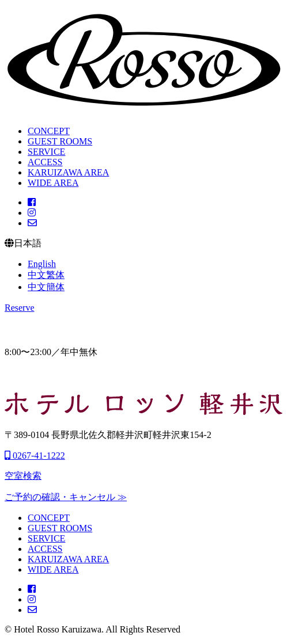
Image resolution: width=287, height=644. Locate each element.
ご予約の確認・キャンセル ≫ (66, 497)
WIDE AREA (53, 183)
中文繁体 (46, 275)
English (42, 264)
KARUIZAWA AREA (68, 172)
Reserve (20, 308)
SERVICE (46, 152)
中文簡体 (46, 287)
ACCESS (45, 162)
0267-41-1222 (35, 456)
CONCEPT (49, 131)
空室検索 (23, 476)
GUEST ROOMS (60, 141)
